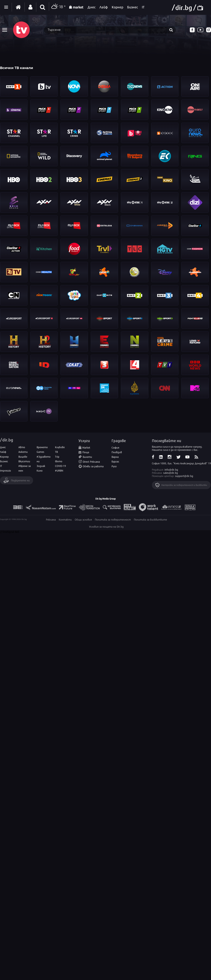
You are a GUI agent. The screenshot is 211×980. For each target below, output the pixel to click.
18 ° (58, 7)
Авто (22, 447)
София (115, 447)
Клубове (60, 447)
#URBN (59, 470)
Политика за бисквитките (150, 519)
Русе (114, 466)
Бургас (115, 461)
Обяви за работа (93, 466)
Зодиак (41, 466)
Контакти (65, 519)
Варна (115, 457)
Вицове (23, 456)
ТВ (56, 452)
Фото (59, 461)
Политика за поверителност (113, 519)
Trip (57, 456)
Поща (86, 452)
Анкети (23, 452)
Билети (87, 457)
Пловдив (117, 452)
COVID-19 (61, 466)
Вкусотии (24, 461)
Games (40, 452)
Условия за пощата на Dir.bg (106, 526)
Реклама (51, 519)
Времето (42, 447)
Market (86, 447)
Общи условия (83, 519)
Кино (40, 470)
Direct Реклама (91, 461)
